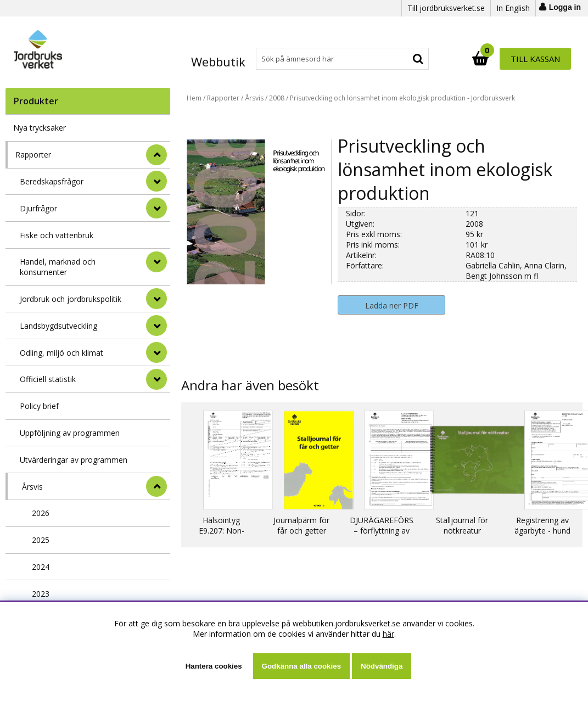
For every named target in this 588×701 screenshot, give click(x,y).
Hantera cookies (214, 666)
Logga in (565, 7)
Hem (194, 98)
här (388, 634)
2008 (277, 98)
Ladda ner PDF (392, 305)
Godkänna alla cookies (301, 666)
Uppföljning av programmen (70, 433)
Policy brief (39, 406)
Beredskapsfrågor (52, 181)
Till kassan (535, 59)
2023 (41, 594)
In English (513, 8)
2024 (41, 567)
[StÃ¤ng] (156, 155)
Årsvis (32, 487)
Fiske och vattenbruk (57, 235)
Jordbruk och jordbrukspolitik (71, 299)
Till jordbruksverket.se (446, 8)
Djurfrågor (38, 208)
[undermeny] (156, 181)
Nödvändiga (382, 666)
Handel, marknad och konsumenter (58, 267)
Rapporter (33, 155)
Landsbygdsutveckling (58, 326)
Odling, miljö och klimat (61, 353)
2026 (41, 513)
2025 (41, 540)
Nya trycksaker (40, 128)
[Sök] (342, 59)
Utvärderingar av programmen (74, 460)
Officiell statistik (48, 379)
